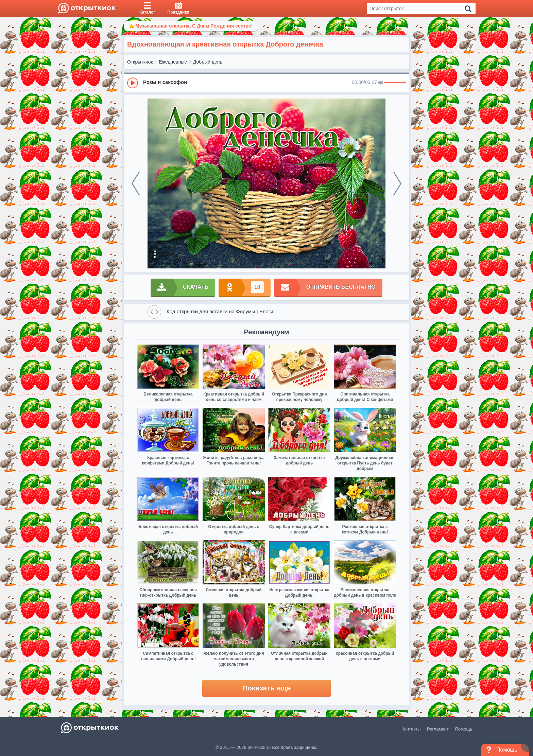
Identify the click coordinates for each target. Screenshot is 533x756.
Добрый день (208, 62)
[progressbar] (395, 83)
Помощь (464, 729)
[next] (397, 183)
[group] (266, 83)
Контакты (411, 729)
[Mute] (380, 83)
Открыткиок (140, 62)
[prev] (136, 183)
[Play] (133, 83)
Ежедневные (173, 62)
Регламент (438, 729)
